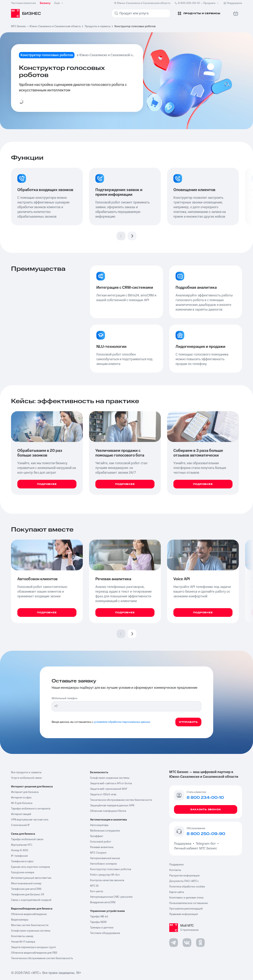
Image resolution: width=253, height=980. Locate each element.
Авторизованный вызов (105, 858)
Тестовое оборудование (105, 933)
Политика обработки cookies (187, 887)
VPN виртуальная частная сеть (30, 820)
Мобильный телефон (65, 698)
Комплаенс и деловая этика (186, 898)
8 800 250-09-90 (206, 834)
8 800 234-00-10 (197, 3)
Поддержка (183, 844)
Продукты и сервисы (98, 26)
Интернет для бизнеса (25, 792)
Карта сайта (177, 892)
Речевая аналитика (102, 847)
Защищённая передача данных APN (112, 806)
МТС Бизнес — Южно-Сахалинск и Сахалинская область (46, 26)
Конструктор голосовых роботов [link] (135, 26)
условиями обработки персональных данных (122, 722)
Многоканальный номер (26, 883)
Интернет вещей (21, 814)
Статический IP (20, 825)
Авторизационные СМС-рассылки (111, 897)
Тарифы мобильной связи (27, 839)
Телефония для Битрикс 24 (28, 895)
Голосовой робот (101, 842)
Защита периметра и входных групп (33, 947)
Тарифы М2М (98, 922)
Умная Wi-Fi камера (23, 942)
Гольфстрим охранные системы (31, 931)
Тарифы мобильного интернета (31, 809)
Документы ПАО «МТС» (184, 881)
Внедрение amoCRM (103, 902)
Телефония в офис (22, 861)
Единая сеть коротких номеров (30, 867)
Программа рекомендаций (186, 909)
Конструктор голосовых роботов (111, 869)
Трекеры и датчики (102, 928)
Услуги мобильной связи (26, 778)
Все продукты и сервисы (26, 772)
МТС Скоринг (98, 853)
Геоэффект (97, 836)
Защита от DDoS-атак (103, 794)
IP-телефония (19, 856)
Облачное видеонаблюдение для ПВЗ (34, 953)
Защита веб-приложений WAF (109, 789)
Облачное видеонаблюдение (29, 914)
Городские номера (23, 872)
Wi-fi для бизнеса (22, 803)
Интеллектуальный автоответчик (31, 878)
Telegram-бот (206, 844)
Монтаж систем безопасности (30, 925)
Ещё (59, 3)
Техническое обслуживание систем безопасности (121, 800)
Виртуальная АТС (22, 845)
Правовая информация (184, 914)
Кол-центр (97, 891)
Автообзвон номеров (103, 864)
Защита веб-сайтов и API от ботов (111, 783)
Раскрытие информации (184, 876)
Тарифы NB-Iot (99, 917)
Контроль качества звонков (107, 880)
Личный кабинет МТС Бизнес (195, 848)
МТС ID (94, 886)
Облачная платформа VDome (108, 811)
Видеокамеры (20, 920)
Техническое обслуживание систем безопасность (42, 958)
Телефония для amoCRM (26, 889)
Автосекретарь (99, 825)
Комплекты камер (22, 936)
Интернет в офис (21, 798)
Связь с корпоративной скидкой (31, 900)
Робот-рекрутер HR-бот (105, 875)
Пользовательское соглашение (188, 903)
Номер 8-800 (20, 850)
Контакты (175, 870)
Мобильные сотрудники (105, 831)
